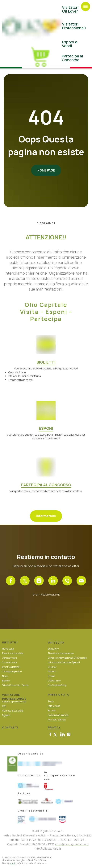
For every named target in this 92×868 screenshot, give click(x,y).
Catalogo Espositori (12, 671)
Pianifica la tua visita (13, 653)
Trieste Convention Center (15, 685)
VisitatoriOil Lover (70, 9)
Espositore (53, 649)
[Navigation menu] (86, 6)
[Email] (81, 581)
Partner (52, 671)
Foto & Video (54, 706)
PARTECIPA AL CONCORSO (46, 485)
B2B (4, 706)
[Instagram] (39, 581)
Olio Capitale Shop (57, 685)
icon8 (13, 863)
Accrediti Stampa (57, 720)
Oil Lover (52, 667)
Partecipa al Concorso (72, 58)
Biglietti (6, 681)
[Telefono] (67, 581)
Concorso (53, 658)
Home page (8, 649)
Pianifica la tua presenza (61, 653)
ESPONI (46, 428)
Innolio (51, 676)
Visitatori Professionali (74, 26)
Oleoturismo (54, 681)
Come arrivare (9, 662)
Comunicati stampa (58, 715)
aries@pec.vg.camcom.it (72, 844)
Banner (52, 710)
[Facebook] (11, 581)
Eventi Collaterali (11, 667)
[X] (25, 581)
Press (51, 701)
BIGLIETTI (46, 362)
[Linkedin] (53, 581)
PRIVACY (54, 727)
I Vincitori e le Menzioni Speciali (64, 662)
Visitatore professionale (14, 702)
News (5, 676)
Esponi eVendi (70, 44)
